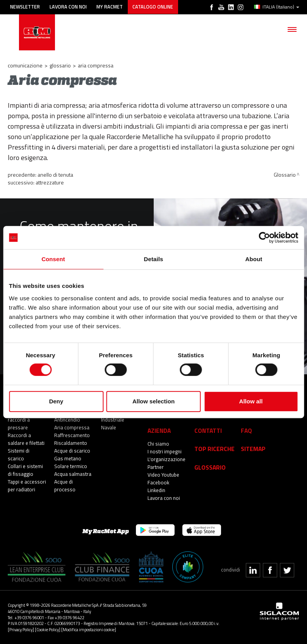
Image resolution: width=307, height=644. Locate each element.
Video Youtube (163, 475)
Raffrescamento (72, 435)
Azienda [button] (159, 430)
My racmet (111, 7)
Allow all (251, 401)
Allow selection (153, 401)
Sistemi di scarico (19, 455)
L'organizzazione (166, 459)
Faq (246, 430)
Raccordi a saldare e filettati (26, 439)
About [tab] (254, 259)
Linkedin (156, 490)
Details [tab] (154, 259)
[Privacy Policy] (21, 629)
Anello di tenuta (55, 175)
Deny (56, 401)
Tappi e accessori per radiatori (27, 486)
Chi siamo (158, 444)
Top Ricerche (214, 449)
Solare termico (71, 466)
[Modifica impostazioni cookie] (89, 629)
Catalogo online (154, 7)
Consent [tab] (53, 259)
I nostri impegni (165, 451)
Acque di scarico (72, 451)
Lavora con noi (69, 7)
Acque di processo (65, 486)
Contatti (208, 430)
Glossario (60, 65)
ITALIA (277, 7)
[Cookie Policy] (48, 629)
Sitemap (253, 449)
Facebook (158, 482)
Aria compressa (72, 427)
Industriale (113, 420)
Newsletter (25, 7)
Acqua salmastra (73, 474)
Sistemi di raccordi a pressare (19, 420)
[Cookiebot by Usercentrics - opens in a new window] (264, 238)
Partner (156, 467)
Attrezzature (50, 182)
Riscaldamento (71, 443)
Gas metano (68, 458)
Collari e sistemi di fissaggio (25, 470)
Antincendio (67, 420)
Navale (109, 427)
